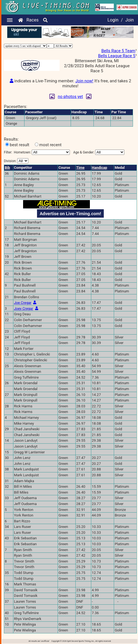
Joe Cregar (23, 303)
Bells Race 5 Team (118, 51)
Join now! (84, 81)
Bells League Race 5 (117, 56)
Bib (7, 168)
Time (80, 168)
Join (130, 20)
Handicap (99, 168)
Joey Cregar (24, 308)
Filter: (37, 152)
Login (113, 20)
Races (33, 20)
